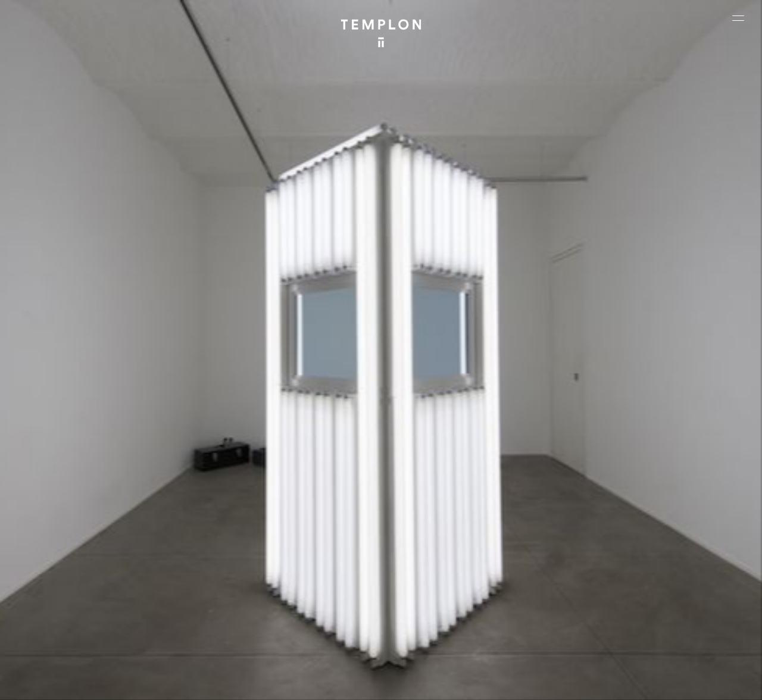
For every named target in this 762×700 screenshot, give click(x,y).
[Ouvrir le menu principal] (738, 18)
